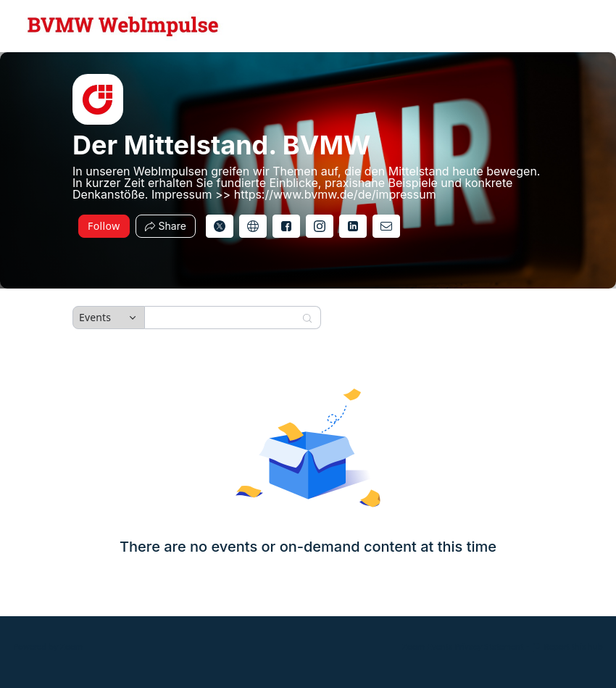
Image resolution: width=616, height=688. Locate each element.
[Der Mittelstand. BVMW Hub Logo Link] (123, 26)
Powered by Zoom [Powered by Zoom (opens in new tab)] (48, 646)
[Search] (223, 318)
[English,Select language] (563, 26)
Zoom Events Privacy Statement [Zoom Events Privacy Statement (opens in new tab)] (463, 646)
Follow (104, 226)
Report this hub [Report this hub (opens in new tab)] (567, 646)
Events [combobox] (95, 317)
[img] (98, 99)
